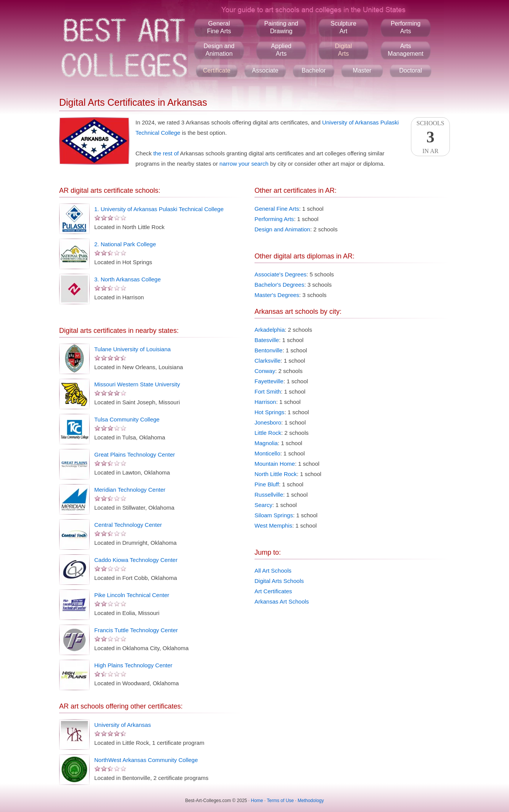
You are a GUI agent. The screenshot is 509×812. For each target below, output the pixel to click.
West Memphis (273, 525)
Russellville (269, 495)
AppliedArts (281, 50)
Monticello (267, 453)
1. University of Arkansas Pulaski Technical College (159, 209)
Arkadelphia (270, 330)
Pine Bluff (267, 484)
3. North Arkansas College (127, 279)
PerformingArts (406, 27)
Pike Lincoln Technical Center (132, 595)
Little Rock (268, 433)
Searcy (263, 505)
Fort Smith (268, 391)
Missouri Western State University (137, 384)
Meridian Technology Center (130, 490)
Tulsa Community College (127, 419)
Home (257, 801)
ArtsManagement (405, 50)
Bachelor (313, 70)
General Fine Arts (277, 209)
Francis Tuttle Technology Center (136, 630)
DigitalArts (343, 50)
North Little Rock (276, 474)
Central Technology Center (128, 525)
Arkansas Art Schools (282, 601)
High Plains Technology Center (133, 665)
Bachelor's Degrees (279, 285)
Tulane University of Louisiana (132, 349)
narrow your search (244, 164)
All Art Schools (273, 571)
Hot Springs (269, 412)
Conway (265, 371)
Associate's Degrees (280, 274)
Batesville (267, 340)
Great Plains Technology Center (135, 454)
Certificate (217, 70)
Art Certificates (273, 591)
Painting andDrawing (281, 27)
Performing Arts (274, 219)
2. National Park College (125, 244)
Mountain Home (275, 464)
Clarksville (267, 361)
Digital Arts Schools (279, 581)
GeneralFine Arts (219, 27)
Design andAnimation (219, 50)
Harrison (265, 402)
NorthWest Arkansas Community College (146, 760)
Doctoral (411, 70)
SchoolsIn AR (430, 137)
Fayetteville (269, 381)
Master (362, 70)
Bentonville (268, 350)
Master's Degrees (277, 295)
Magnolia (266, 443)
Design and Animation (282, 229)
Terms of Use (280, 801)
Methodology (311, 801)
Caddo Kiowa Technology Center (136, 560)
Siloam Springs (274, 515)
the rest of (166, 153)
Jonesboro (268, 422)
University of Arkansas (122, 725)
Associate (265, 70)
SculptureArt (343, 27)
